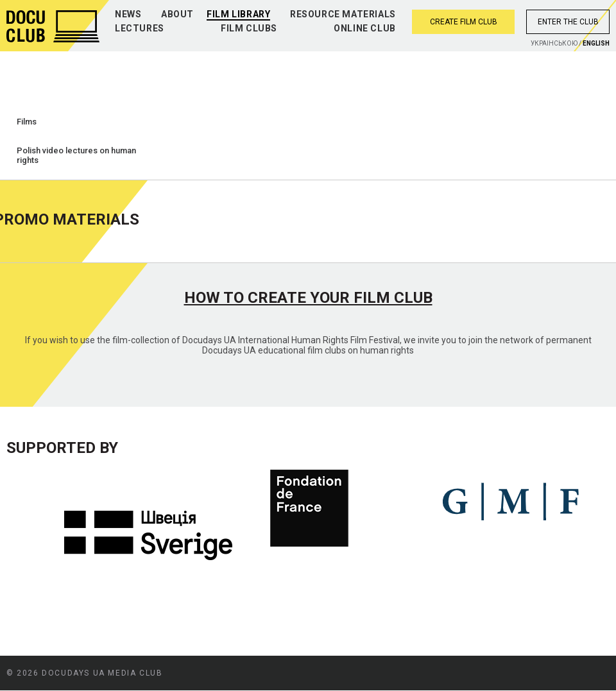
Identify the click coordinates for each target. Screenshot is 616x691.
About (177, 14)
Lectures (140, 28)
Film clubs (249, 28)
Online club (365, 28)
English (596, 43)
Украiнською (554, 43)
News (128, 14)
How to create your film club (308, 298)
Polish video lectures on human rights (76, 155)
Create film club (464, 22)
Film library (238, 14)
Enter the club (568, 22)
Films (27, 122)
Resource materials (343, 14)
